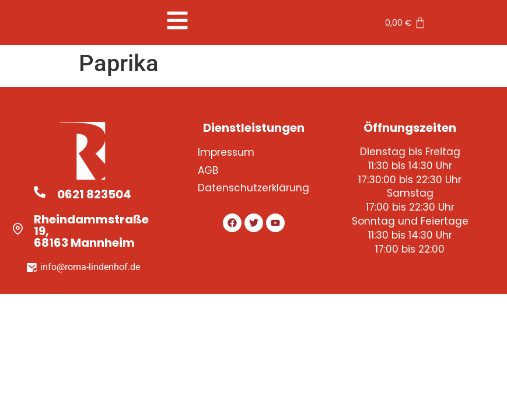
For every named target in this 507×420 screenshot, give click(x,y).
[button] (177, 20)
